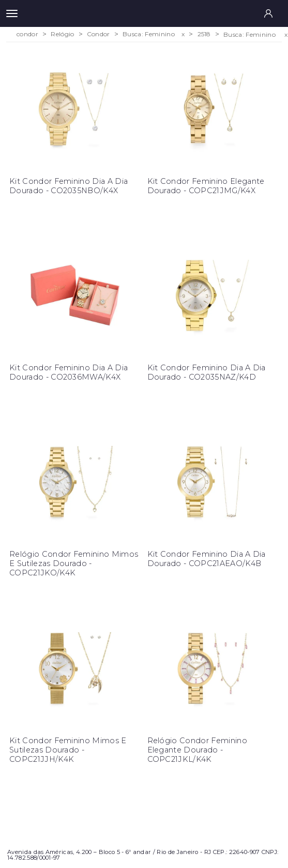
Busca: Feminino (149, 34)
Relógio (62, 34)
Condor (98, 34)
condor (27, 34)
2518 (204, 34)
